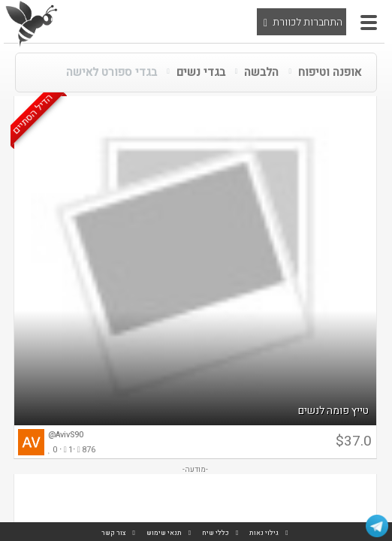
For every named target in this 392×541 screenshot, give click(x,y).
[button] (369, 23)
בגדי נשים (201, 72)
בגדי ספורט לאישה (112, 72)
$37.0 (354, 441)
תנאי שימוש (164, 533)
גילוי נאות (264, 533)
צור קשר (114, 533)
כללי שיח (216, 533)
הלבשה (261, 72)
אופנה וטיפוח (330, 72)
